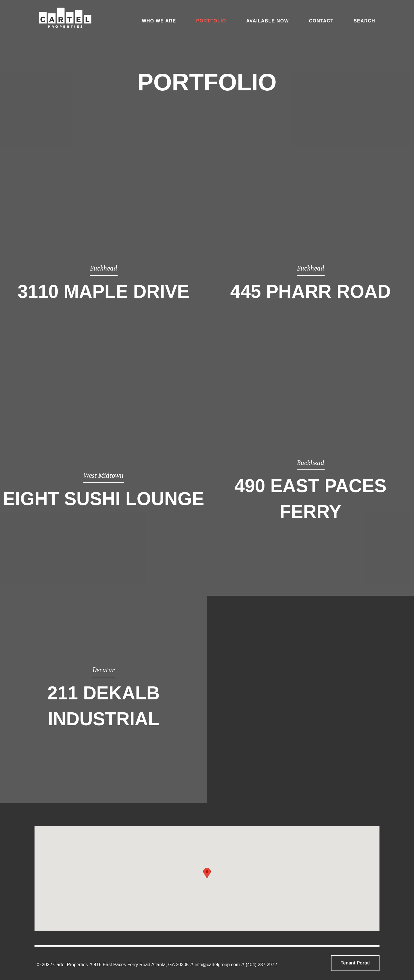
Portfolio (211, 21)
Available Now (267, 21)
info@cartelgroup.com (217, 965)
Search (364, 21)
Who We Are (159, 21)
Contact (321, 21)
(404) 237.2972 (261, 965)
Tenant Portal (355, 963)
